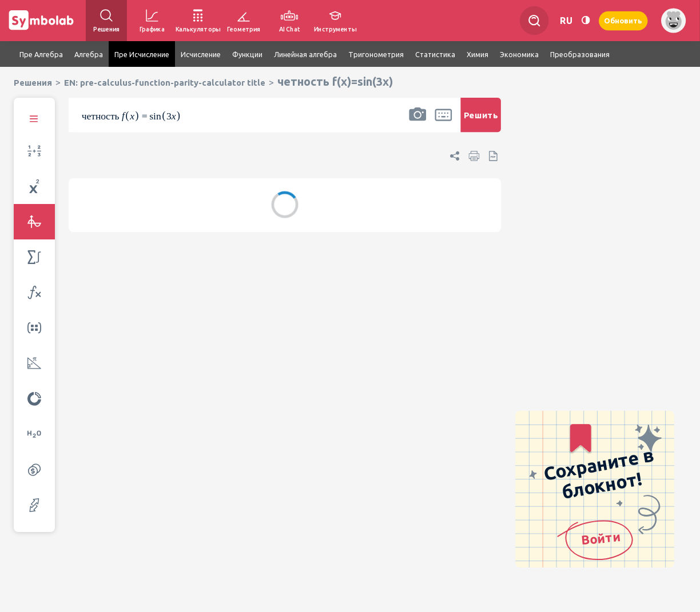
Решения (33, 83)
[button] (417, 122)
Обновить (623, 20)
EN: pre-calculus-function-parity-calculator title (165, 83)
